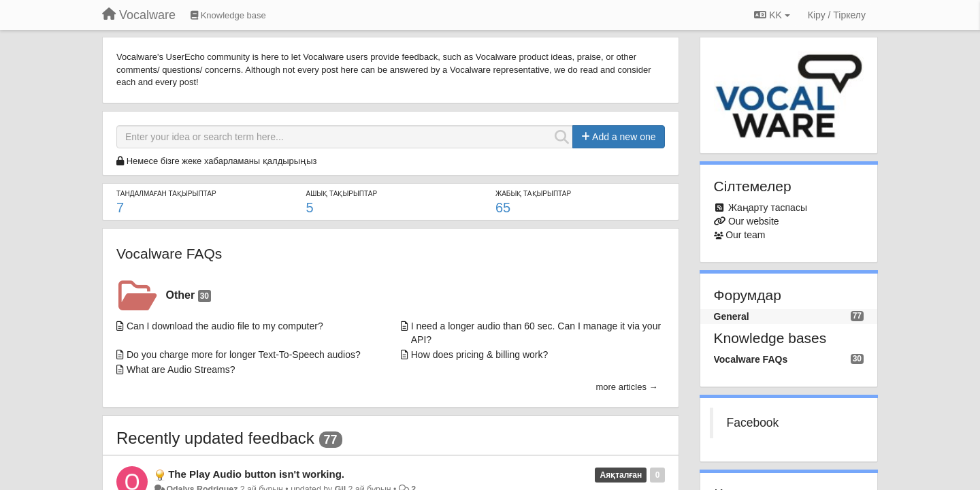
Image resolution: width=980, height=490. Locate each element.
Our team (745, 235)
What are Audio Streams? (181, 370)
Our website (754, 221)
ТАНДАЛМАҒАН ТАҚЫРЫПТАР (166, 194)
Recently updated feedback (215, 438)
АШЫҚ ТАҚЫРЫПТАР (341, 194)
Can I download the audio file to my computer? (225, 326)
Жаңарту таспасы (768, 208)
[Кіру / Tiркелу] (837, 15)
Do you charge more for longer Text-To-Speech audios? (244, 355)
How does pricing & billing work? (480, 355)
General (732, 316)
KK (772, 15)
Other (189, 296)
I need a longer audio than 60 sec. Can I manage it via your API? (536, 333)
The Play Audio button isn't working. (256, 474)
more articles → (626, 387)
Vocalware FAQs (169, 254)
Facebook (753, 423)
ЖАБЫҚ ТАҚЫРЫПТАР (533, 194)
